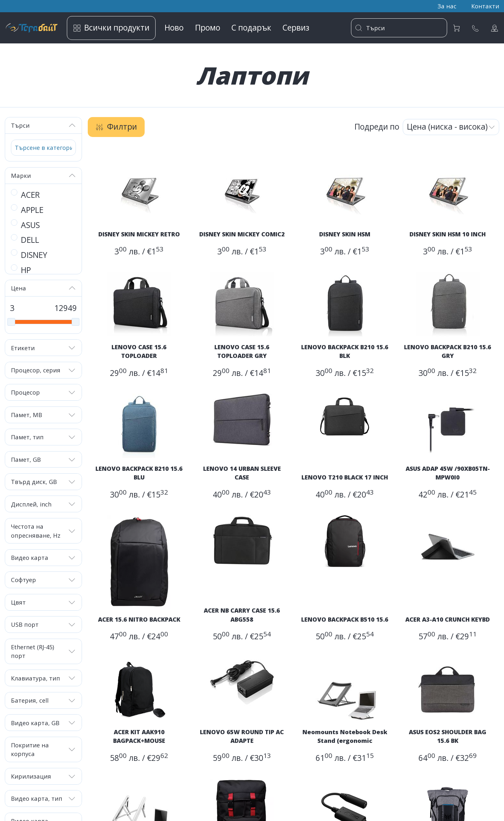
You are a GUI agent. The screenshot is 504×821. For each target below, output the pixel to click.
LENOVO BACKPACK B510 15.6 (345, 619)
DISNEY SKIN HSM (345, 234)
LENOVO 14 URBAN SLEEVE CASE (242, 473)
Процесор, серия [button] (44, 370)
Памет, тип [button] (44, 437)
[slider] (11, 322)
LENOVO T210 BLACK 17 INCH (345, 477)
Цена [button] (44, 288)
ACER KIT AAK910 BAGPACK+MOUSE (139, 736)
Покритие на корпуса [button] (44, 749)
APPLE (32, 210)
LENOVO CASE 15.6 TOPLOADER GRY (242, 351)
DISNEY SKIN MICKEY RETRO (139, 234)
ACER (30, 195)
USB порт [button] (44, 624)
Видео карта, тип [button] (44, 798)
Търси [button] (44, 125)
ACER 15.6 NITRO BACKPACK (139, 619)
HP (26, 270)
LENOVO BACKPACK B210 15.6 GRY (448, 351)
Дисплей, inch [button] (44, 504)
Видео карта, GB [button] (44, 723)
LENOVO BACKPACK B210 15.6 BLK (345, 351)
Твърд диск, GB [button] (44, 482)
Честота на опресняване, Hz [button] (44, 531)
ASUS (30, 225)
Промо (208, 27)
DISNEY (34, 255)
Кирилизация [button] (44, 776)
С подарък (251, 27)
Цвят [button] (44, 602)
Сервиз (296, 27)
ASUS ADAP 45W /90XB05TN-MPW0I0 (448, 473)
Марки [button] (44, 175)
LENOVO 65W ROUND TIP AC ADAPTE (242, 736)
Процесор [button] (44, 392)
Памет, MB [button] (44, 415)
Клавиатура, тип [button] (44, 678)
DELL (30, 240)
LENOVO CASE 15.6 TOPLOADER (139, 351)
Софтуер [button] (44, 580)
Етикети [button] (44, 348)
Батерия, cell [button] (44, 700)
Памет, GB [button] (44, 459)
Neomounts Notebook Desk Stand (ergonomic (345, 736)
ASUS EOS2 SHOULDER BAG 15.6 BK (448, 736)
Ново (174, 27)
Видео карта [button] (44, 557)
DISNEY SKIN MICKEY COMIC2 (242, 234)
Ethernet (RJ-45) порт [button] (44, 651)
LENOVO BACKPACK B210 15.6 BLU (139, 473)
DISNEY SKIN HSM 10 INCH (448, 234)
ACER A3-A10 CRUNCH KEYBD (448, 619)
